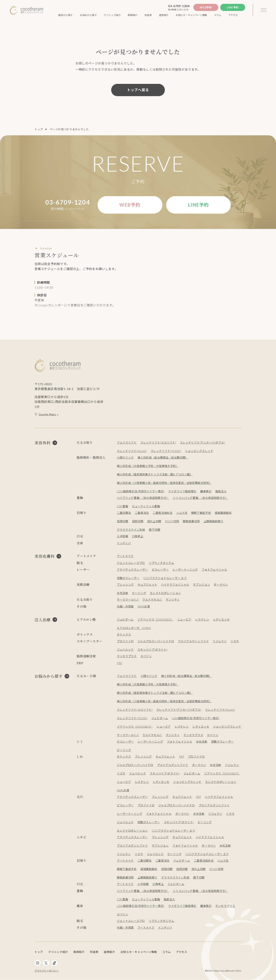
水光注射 (123, 593)
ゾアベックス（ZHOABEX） (155, 619)
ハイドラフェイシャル (175, 585)
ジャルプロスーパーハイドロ (156, 641)
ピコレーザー (160, 570)
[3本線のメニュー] (264, 10)
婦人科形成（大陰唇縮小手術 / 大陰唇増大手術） (148, 466)
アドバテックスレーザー (132, 570)
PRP (120, 663)
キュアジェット (147, 585)
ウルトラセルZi (152, 599)
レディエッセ (221, 619)
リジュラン (220, 641)
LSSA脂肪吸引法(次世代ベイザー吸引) (141, 491)
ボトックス (124, 634)
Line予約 (233, 7)
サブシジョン (201, 585)
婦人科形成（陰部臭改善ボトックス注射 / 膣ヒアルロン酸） (155, 474)
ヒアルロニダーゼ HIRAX (134, 628)
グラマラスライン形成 (131, 530)
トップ (39, 129)
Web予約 (206, 7)
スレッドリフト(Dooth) (132, 451)
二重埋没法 (142, 513)
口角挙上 (138, 536)
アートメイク (125, 556)
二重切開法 (124, 513)
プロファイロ (125, 641)
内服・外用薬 (125, 606)
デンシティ (173, 599)
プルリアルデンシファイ (193, 641)
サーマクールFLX (128, 599)
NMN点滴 (144, 606)
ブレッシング (125, 585)
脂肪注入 (221, 491)
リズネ (235, 641)
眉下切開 (155, 530)
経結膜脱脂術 (223, 513)
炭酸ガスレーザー (128, 578)
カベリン (146, 656)
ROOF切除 (172, 521)
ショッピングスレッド (199, 451)
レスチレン (202, 619)
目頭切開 (123, 521)
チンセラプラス (127, 656)
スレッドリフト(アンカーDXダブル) (202, 442)
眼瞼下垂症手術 (201, 513)
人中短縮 (123, 536)
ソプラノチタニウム (161, 563)
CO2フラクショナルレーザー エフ (165, 578)
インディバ (124, 543)
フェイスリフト (127, 442)
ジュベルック (125, 650)
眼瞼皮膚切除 (191, 521)
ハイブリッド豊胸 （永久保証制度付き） (143, 498)
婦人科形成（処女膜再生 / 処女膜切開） (163, 457)
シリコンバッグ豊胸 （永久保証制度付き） (200, 498)
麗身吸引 (206, 491)
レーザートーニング (185, 570)
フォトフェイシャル (214, 570)
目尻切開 (138, 521)
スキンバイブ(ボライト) (152, 650)
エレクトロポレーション (165, 593)
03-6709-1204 (179, 6)
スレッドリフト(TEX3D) (166, 451)
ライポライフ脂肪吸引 (182, 491)
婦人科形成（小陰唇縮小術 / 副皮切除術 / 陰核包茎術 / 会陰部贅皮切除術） (164, 483)
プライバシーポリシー (47, 971)
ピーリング (139, 593)
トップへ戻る (138, 90)
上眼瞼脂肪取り (214, 521)
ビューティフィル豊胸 (146, 506)
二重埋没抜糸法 (163, 513)
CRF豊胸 (123, 506)
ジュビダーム (125, 619)
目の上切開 (154, 521)
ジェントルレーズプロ (131, 563)
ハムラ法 (182, 513)
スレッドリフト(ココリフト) (158, 442)
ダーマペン (221, 585)
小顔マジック (125, 457)
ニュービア (184, 619)
